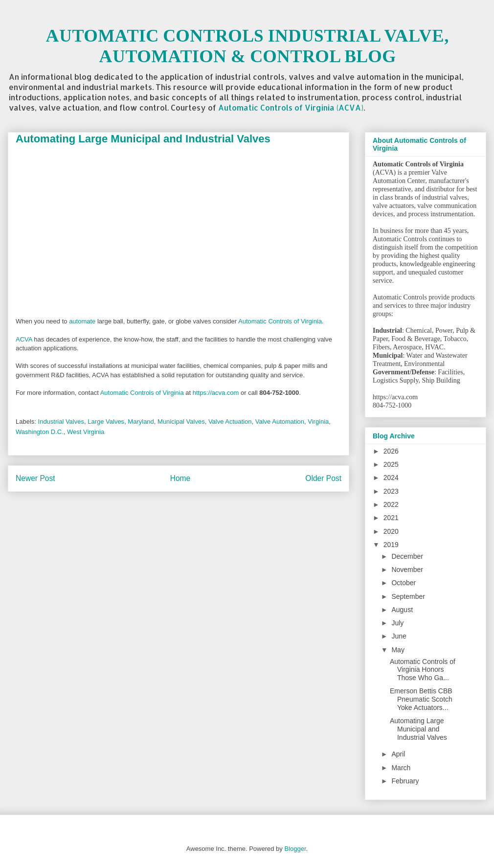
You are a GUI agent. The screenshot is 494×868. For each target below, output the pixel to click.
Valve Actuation (230, 422)
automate (82, 321)
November (407, 570)
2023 (391, 491)
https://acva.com (216, 393)
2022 (391, 504)
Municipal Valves (181, 422)
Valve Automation (280, 422)
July (397, 623)
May (398, 650)
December (407, 556)
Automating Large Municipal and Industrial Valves (418, 729)
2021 (391, 518)
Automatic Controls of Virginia (280, 321)
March (401, 768)
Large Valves (106, 422)
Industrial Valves (61, 422)
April (398, 754)
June (399, 636)
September (408, 596)
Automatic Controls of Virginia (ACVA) (291, 107)
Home (180, 478)
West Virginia (86, 432)
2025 (391, 464)
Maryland (141, 422)
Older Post (323, 478)
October (404, 583)
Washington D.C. (40, 432)
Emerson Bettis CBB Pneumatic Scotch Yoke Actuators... (421, 699)
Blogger (295, 849)
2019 (391, 545)
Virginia (318, 422)
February (405, 781)
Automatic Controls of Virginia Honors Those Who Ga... (423, 670)
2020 (391, 531)
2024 (391, 478)
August (402, 610)
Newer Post (35, 478)
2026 (391, 451)
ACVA (24, 339)
